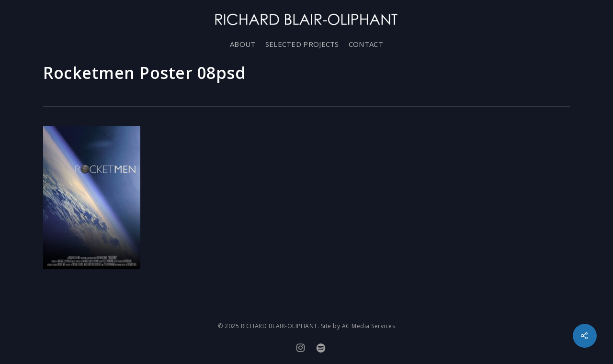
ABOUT (243, 44)
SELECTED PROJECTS (302, 44)
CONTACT (366, 44)
